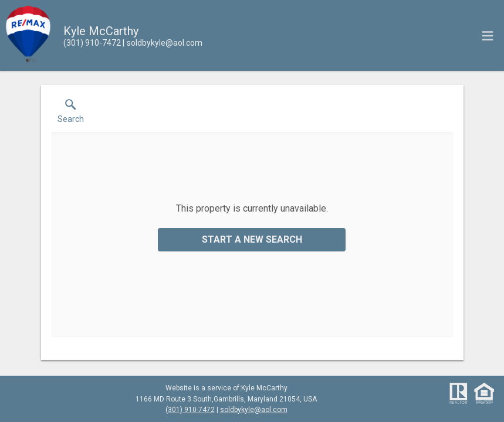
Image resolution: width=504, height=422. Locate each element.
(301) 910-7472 (190, 410)
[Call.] (92, 43)
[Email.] (163, 43)
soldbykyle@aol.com (254, 410)
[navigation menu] (488, 36)
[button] (71, 114)
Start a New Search (252, 239)
